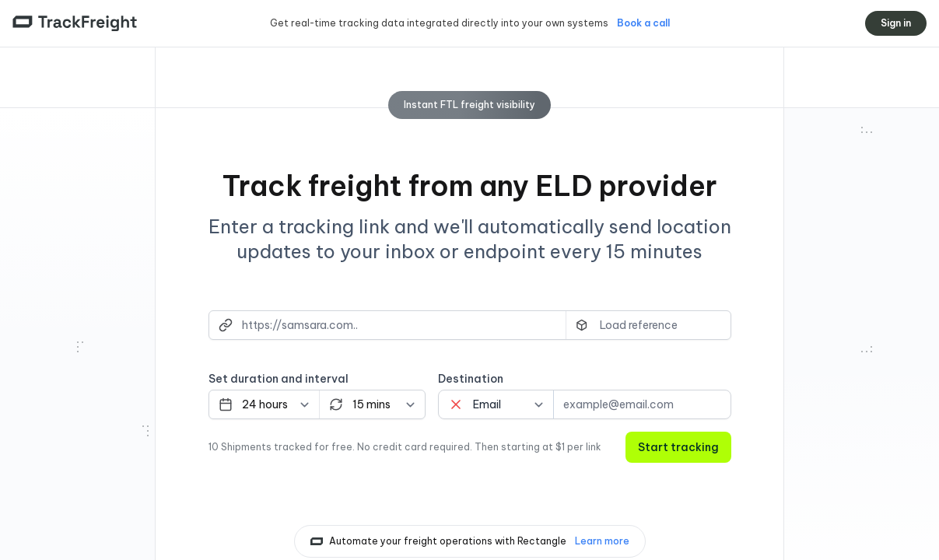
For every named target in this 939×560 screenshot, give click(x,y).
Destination (471, 379)
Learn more (602, 541)
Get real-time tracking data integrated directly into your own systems (440, 23)
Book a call (643, 23)
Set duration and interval (279, 379)
